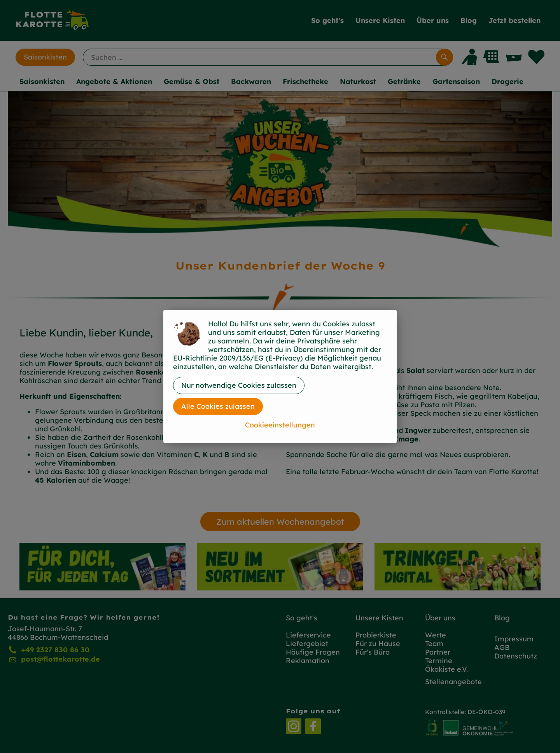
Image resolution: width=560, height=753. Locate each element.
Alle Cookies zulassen (218, 406)
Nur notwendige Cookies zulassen (239, 385)
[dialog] (280, 376)
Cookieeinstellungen (280, 425)
